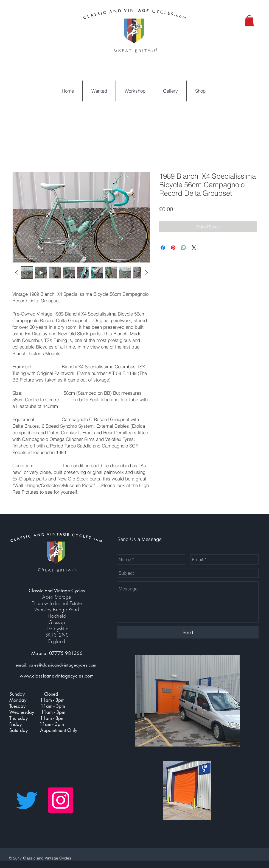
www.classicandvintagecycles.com (57, 676)
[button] (249, 21)
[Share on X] (194, 248)
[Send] (188, 632)
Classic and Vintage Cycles (57, 591)
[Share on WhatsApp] (184, 248)
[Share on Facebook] (163, 248)
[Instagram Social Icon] (61, 800)
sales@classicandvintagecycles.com (63, 665)
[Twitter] (27, 800)
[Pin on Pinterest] (173, 248)
